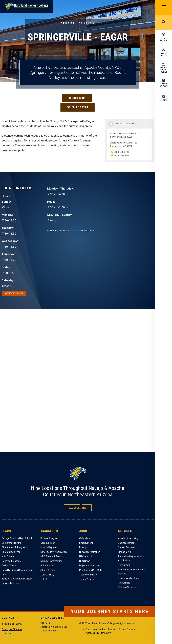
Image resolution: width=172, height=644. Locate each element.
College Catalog (164, 85)
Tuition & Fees (87, 579)
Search (164, 23)
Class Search (164, 55)
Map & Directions (49, 631)
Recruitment (125, 565)
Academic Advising (128, 538)
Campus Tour (48, 543)
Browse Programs (50, 538)
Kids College (8, 556)
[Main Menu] (164, 8)
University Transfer (12, 583)
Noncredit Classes (11, 561)
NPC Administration (90, 552)
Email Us (6, 633)
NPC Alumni (86, 556)
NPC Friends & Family (52, 556)
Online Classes (9, 566)
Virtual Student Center (164, 70)
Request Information (51, 561)
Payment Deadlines (90, 566)
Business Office (126, 543)
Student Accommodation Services (132, 572)
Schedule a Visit (78, 107)
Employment (86, 543)
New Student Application (54, 552)
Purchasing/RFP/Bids (91, 570)
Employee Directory (12, 629)
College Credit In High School (17, 538)
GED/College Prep (11, 552)
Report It (164, 100)
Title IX (44, 579)
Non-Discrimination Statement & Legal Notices (110, 629)
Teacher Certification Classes (17, 579)
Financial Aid (125, 552)
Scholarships (47, 566)
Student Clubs (48, 570)
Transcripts (124, 583)
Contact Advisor (164, 39)
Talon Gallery (47, 575)
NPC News (85, 561)
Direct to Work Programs (15, 547)
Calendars (85, 538)
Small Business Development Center (17, 572)
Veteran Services (127, 587)
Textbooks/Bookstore (130, 578)
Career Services (126, 547)
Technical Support (89, 575)
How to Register (49, 547)
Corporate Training (12, 543)
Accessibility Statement (99, 633)
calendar (76, 231)
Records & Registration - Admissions (131, 558)
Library (83, 547)
